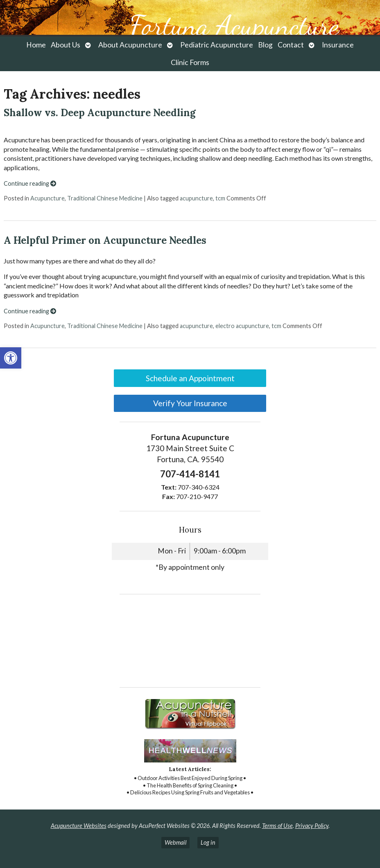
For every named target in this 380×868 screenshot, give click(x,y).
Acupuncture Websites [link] (79, 826)
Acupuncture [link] (47, 198)
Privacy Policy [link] (312, 826)
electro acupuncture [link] (242, 326)
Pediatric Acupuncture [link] (217, 45)
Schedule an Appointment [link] (190, 378)
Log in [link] (208, 842)
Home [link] (36, 45)
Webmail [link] (175, 842)
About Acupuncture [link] (130, 45)
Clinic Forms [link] (190, 62)
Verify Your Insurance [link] (190, 403)
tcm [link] (220, 198)
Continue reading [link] (30, 183)
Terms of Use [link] (277, 826)
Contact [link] (291, 45)
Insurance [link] (338, 45)
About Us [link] (66, 45)
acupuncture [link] (196, 198)
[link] (11, 358)
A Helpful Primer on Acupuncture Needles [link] (105, 240)
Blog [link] (265, 45)
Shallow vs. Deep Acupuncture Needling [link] (100, 113)
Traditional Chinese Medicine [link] (105, 198)
